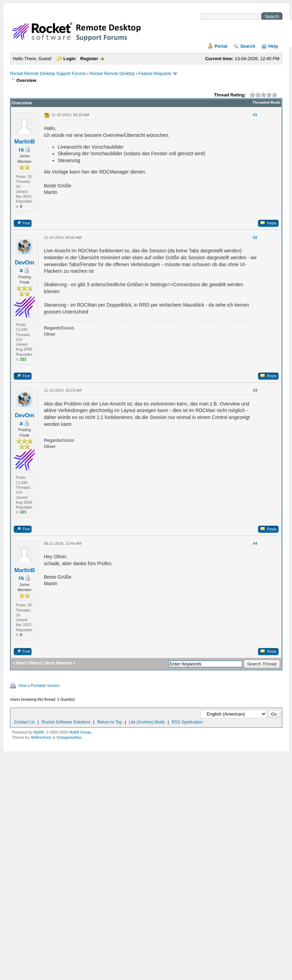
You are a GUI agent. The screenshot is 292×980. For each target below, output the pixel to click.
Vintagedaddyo (69, 737)
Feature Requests (155, 74)
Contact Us (24, 722)
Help (273, 46)
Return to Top (110, 722)
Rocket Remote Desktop (112, 74)
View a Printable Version (39, 685)
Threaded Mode (266, 102)
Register (89, 59)
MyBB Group (80, 732)
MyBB (39, 732)
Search (248, 46)
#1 (255, 115)
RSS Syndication (187, 722)
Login (69, 59)
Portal (221, 46)
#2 (255, 237)
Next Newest (58, 663)
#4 (255, 543)
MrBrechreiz (41, 737)
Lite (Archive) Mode (147, 722)
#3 (255, 390)
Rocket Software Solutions (66, 722)
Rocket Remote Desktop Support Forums (48, 74)
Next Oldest (29, 663)
